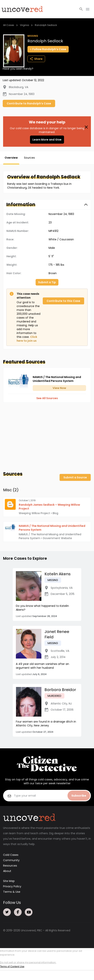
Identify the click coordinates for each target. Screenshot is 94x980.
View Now (59, 388)
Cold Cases (11, 855)
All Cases (9, 25)
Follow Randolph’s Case (48, 49)
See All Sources (47, 398)
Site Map (9, 881)
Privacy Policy (12, 886)
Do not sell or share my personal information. (28, 962)
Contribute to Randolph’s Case (29, 103)
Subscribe (79, 796)
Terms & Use (12, 892)
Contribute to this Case (63, 301)
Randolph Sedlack (46, 25)
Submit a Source (75, 477)
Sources (29, 158)
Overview (11, 158)
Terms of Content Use (12, 966)
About (7, 871)
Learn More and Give (47, 140)
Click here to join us (27, 339)
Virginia (24, 25)
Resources (10, 866)
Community (11, 860)
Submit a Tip (47, 282)
